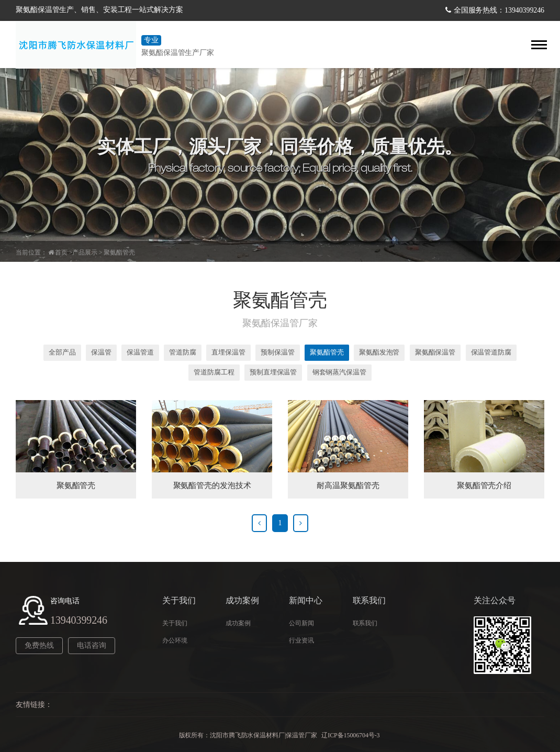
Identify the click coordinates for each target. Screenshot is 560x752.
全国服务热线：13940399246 (499, 10)
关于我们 (175, 623)
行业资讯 (301, 640)
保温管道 (140, 352)
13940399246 (79, 620)
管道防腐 (183, 352)
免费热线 (39, 645)
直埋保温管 (228, 352)
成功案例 (238, 623)
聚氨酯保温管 (435, 352)
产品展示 (85, 252)
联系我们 (365, 623)
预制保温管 (278, 352)
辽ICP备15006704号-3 (351, 735)
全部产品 (62, 352)
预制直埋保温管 (273, 372)
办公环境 (175, 640)
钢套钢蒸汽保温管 (339, 372)
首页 (61, 252)
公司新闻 (301, 623)
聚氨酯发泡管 (379, 352)
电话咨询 (92, 645)
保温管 (101, 352)
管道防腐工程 (214, 372)
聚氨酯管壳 (119, 252)
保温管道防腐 (491, 352)
